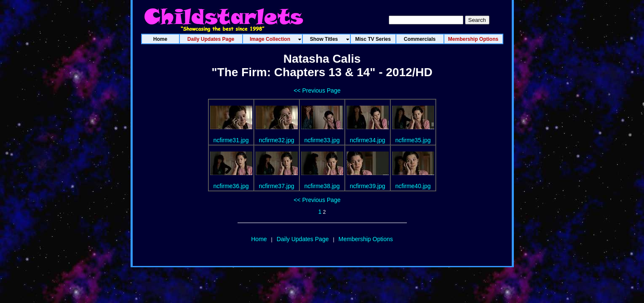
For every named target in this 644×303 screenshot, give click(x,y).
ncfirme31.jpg (231, 140)
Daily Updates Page (303, 239)
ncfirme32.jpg (276, 140)
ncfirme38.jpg (322, 186)
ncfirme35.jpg (413, 140)
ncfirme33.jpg (322, 140)
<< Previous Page (317, 90)
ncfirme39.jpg (367, 186)
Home (259, 239)
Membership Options (366, 239)
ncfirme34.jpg (367, 140)
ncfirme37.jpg (276, 186)
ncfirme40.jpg (413, 186)
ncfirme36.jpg (231, 186)
